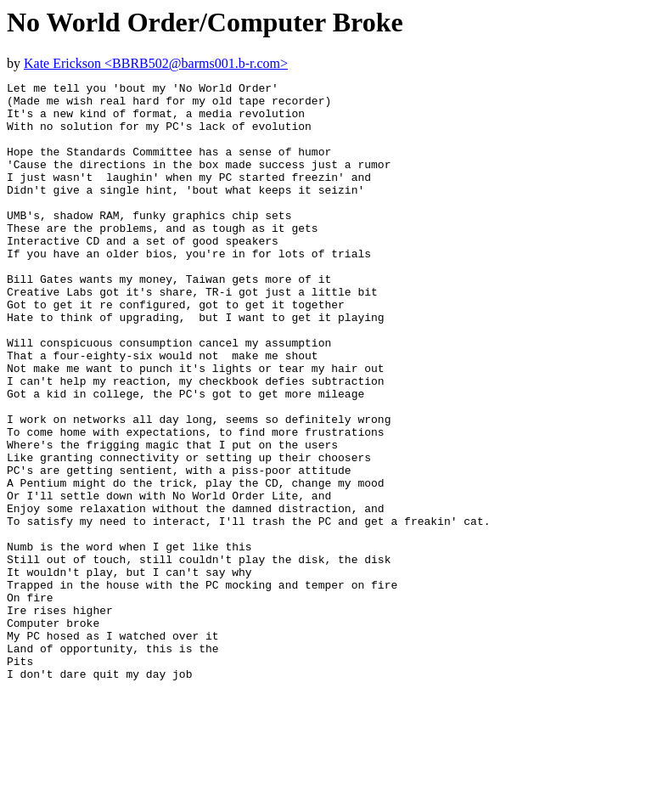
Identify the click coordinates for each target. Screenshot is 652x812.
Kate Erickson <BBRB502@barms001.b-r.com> (156, 63)
